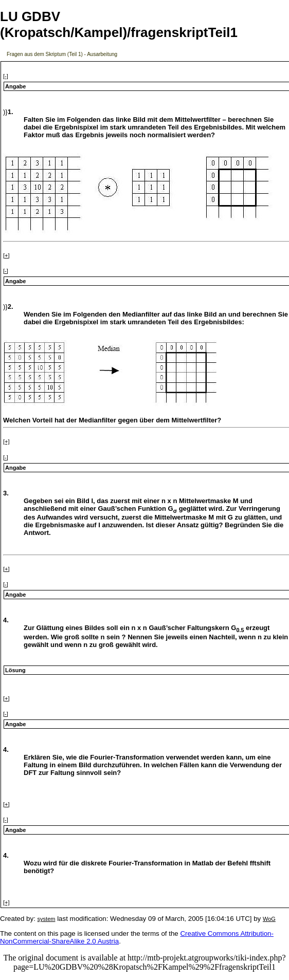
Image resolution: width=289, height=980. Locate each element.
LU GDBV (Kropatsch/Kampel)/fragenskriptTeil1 (119, 24)
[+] (6, 255)
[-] (6, 76)
